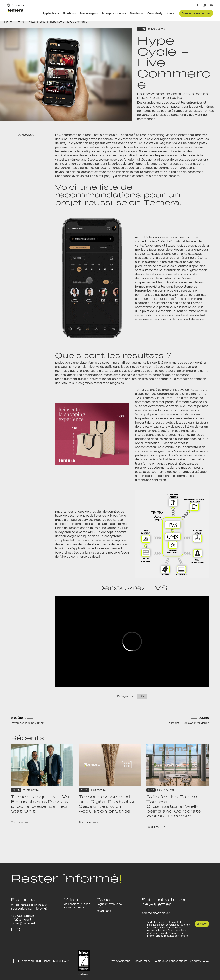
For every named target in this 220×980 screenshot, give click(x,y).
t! (13, 961)
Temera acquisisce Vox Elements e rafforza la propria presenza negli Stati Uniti (41, 804)
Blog (43, 22)
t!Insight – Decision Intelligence (189, 723)
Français (17, 5)
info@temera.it (21, 919)
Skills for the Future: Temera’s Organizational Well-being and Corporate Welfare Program (174, 806)
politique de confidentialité (162, 925)
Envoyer (202, 924)
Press (16, 790)
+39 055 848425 (23, 916)
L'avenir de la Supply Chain (28, 723)
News (32, 22)
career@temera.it (23, 923)
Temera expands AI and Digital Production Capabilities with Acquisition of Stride (108, 804)
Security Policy (200, 961)
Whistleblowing (121, 961)
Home (8, 22)
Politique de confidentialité (170, 961)
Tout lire (17, 822)
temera (15, 10)
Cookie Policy (142, 961)
